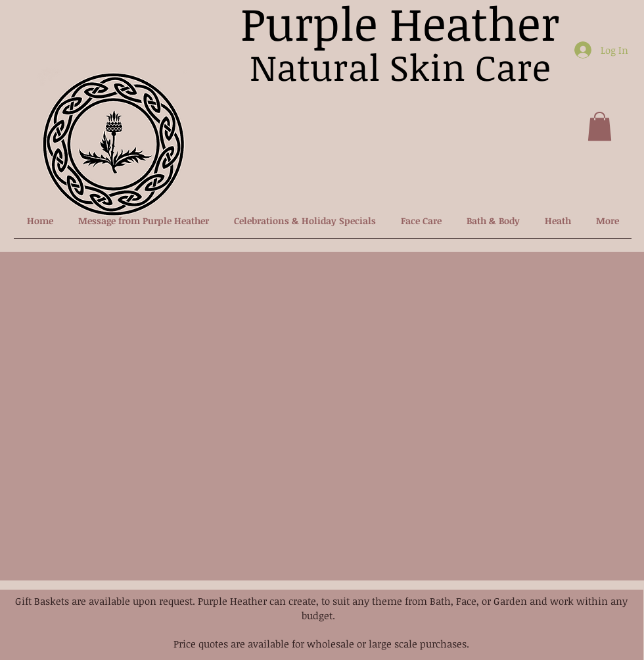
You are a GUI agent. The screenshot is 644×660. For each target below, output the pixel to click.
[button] (600, 126)
